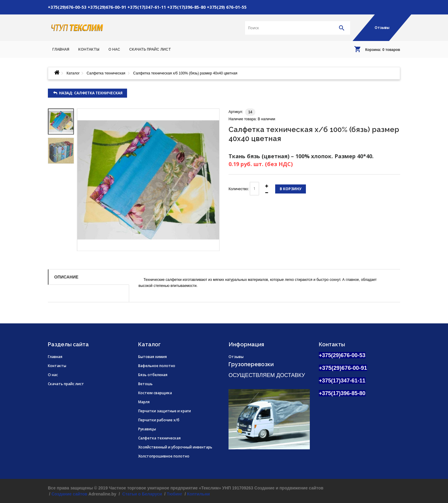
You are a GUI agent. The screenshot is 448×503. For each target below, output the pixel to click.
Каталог (73, 73)
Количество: (239, 189)
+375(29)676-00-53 (67, 7)
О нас (53, 375)
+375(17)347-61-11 (147, 7)
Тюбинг (175, 494)
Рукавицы (147, 429)
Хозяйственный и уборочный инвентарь (175, 447)
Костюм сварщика (155, 393)
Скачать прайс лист (66, 384)
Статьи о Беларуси (142, 494)
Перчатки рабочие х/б (159, 420)
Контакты (57, 366)
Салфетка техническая (107, 73)
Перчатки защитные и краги (165, 411)
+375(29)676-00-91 (107, 7)
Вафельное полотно (157, 366)
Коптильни (198, 494)
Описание (66, 277)
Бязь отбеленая (153, 375)
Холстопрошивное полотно (164, 456)
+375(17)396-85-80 (186, 7)
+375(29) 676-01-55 (227, 7)
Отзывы (382, 28)
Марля (144, 402)
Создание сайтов (69, 494)
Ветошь (145, 384)
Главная (55, 357)
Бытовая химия (152, 357)
